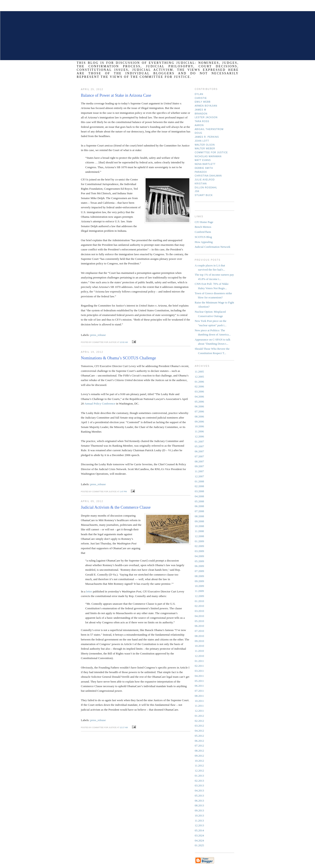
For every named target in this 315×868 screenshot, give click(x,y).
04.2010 (199, 616)
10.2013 (199, 815)
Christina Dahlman (208, 176)
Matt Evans (203, 160)
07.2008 (199, 511)
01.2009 (199, 541)
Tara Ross (202, 121)
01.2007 (199, 441)
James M (201, 110)
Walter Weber (205, 149)
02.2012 (199, 721)
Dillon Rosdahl (206, 188)
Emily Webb (203, 102)
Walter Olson (205, 145)
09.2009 (199, 581)
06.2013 (199, 801)
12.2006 (199, 436)
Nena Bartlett (205, 164)
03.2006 (199, 391)
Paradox (201, 172)
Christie (201, 98)
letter (89, 591)
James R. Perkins (207, 137)
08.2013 (199, 805)
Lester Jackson (206, 117)
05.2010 (199, 621)
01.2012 (199, 716)
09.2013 (199, 810)
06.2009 (199, 566)
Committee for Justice (211, 152)
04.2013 (199, 790)
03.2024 (199, 835)
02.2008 (199, 486)
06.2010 (199, 626)
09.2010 (199, 641)
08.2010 (199, 636)
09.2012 (199, 756)
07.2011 (199, 691)
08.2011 (199, 696)
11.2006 (199, 431)
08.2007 (199, 461)
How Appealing (204, 242)
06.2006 (199, 406)
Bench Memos (203, 227)
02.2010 (199, 606)
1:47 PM (123, 492)
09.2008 (199, 521)
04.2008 (199, 496)
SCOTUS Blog (203, 237)
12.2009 (199, 596)
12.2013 (199, 825)
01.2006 (199, 382)
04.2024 (199, 840)
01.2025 (199, 845)
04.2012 (199, 731)
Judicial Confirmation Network (213, 247)
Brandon (201, 114)
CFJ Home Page (204, 222)
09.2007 (199, 466)
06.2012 (199, 741)
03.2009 (199, 551)
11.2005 (199, 372)
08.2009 (199, 576)
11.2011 (199, 706)
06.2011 (199, 686)
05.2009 (199, 561)
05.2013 (199, 796)
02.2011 (199, 666)
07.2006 (199, 411)
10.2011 (199, 701)
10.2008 (199, 526)
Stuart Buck (204, 195)
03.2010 (199, 611)
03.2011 (199, 671)
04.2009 (199, 556)
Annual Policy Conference (100, 404)
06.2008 (199, 506)
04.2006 (199, 397)
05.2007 (199, 446)
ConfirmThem (203, 232)
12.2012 (199, 771)
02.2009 (199, 546)
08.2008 (199, 516)
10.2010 (199, 646)
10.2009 (199, 586)
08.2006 (199, 416)
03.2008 (199, 491)
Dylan (199, 94)
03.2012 (199, 726)
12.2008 (199, 536)
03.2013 (199, 785)
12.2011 (199, 711)
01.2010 (199, 601)
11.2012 (199, 766)
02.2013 (199, 781)
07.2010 (199, 631)
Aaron (199, 125)
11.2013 (199, 821)
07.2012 (199, 746)
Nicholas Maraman (208, 156)
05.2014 (199, 830)
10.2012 (199, 761)
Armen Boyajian (206, 106)
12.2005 (199, 377)
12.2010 (199, 656)
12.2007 (199, 476)
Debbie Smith (204, 168)
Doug (199, 133)
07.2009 (199, 571)
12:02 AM (124, 342)
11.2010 (199, 651)
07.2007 (199, 456)
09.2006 (199, 422)
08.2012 (199, 751)
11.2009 (199, 591)
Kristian (201, 184)
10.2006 (199, 426)
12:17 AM (124, 727)
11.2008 (199, 531)
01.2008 (199, 481)
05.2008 (199, 501)
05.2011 (199, 681)
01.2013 (199, 776)
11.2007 (199, 471)
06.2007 (199, 451)
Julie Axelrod (205, 180)
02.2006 (199, 386)
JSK (197, 191)
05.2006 (199, 402)
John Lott (202, 141)
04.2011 (199, 676)
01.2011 (199, 661)
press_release (98, 335)
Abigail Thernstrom (209, 129)
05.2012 (199, 736)
